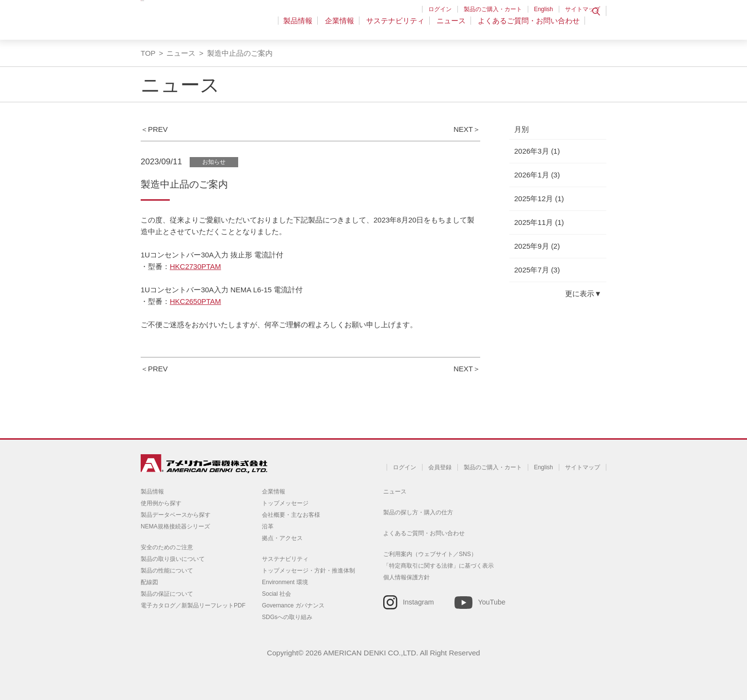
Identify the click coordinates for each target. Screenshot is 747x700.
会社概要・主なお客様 (291, 515)
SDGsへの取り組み (287, 617)
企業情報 (345, 26)
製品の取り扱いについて (173, 559)
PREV (158, 129)
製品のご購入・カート (493, 9)
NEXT (463, 129)
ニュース (453, 26)
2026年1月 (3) (537, 175)
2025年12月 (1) (539, 199)
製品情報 (306, 26)
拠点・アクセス (282, 538)
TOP (148, 53)
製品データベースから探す (176, 515)
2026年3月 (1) (537, 151)
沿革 (268, 526)
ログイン (440, 9)
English (544, 9)
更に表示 (580, 294)
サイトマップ (583, 9)
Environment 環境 (285, 582)
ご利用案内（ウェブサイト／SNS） (430, 554)
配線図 (149, 582)
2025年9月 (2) (537, 246)
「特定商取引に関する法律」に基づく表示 (438, 566)
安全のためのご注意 (167, 547)
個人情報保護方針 (406, 577)
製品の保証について (167, 594)
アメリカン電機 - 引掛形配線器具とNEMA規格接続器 (203, 25)
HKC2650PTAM (195, 301)
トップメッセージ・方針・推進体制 (309, 571)
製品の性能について (167, 571)
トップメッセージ (285, 503)
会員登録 (440, 467)
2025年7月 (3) (537, 270)
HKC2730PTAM (195, 266)
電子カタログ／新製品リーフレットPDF (193, 605)
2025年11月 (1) (539, 222)
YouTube (492, 602)
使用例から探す (161, 503)
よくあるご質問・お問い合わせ (529, 26)
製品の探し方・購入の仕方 (418, 512)
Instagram (419, 602)
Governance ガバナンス (293, 605)
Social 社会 (276, 594)
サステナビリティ (399, 26)
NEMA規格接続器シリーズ (175, 526)
